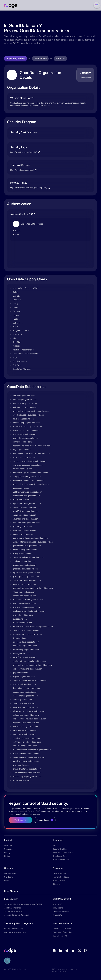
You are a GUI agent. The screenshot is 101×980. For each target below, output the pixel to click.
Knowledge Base (60, 856)
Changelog (9, 849)
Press (7, 880)
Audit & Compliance (13, 908)
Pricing (7, 852)
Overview (8, 845)
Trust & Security (59, 873)
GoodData (60, 58)
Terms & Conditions (61, 877)
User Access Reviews (62, 929)
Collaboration (40, 58)
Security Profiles (60, 849)
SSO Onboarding (60, 936)
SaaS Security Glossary (63, 852)
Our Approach (10, 873)
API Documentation (61, 860)
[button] (96, 5)
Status (7, 856)
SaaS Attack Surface (13, 911)
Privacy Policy (59, 880)
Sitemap (56, 884)
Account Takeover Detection (17, 915)
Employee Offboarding (62, 932)
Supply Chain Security (14, 929)
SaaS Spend (58, 908)
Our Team (8, 877)
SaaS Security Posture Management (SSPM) (23, 904)
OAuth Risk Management (15, 932)
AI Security (57, 915)
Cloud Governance (61, 911)
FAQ (54, 845)
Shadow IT (57, 904)
